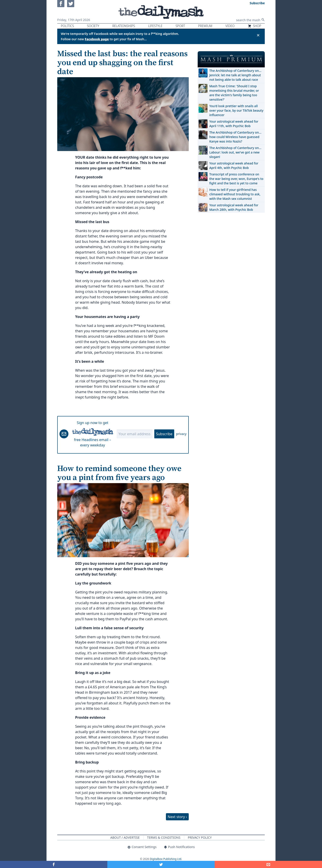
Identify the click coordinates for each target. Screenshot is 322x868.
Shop (254, 26)
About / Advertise (125, 837)
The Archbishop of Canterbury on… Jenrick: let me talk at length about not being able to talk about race (235, 75)
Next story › (177, 817)
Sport (180, 26)
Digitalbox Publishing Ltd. (166, 859)
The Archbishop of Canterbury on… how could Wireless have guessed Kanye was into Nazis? (235, 137)
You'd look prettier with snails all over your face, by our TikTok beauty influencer (236, 110)
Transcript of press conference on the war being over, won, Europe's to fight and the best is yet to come (236, 179)
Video (230, 26)
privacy (181, 434)
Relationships (124, 26)
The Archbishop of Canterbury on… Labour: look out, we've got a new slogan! (235, 152)
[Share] (268, 864)
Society (93, 26)
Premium (205, 26)
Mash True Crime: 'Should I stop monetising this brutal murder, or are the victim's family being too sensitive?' (234, 93)
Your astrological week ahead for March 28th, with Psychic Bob (234, 207)
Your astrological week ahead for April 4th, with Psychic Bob (234, 165)
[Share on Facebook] (54, 864)
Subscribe (164, 434)
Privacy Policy (200, 837)
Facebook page (97, 39)
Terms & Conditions (164, 837)
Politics (67, 26)
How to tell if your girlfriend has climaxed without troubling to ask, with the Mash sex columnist (235, 194)
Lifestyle (155, 26)
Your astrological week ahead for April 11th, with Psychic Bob (234, 124)
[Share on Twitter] (161, 864)
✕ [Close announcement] (258, 35)
